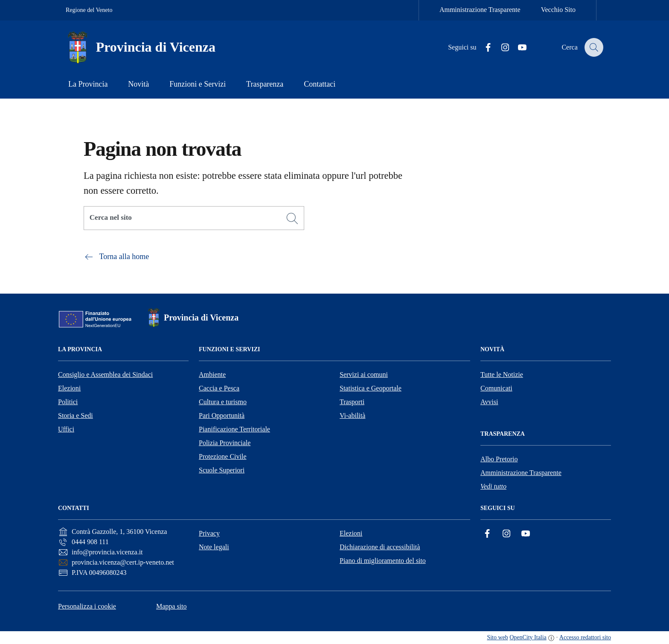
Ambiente (212, 374)
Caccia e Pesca (219, 388)
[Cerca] (292, 219)
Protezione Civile (223, 456)
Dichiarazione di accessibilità (380, 547)
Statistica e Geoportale (371, 388)
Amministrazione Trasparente (480, 10)
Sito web (497, 637)
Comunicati (496, 388)
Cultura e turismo (223, 402)
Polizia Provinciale (225, 443)
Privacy (209, 533)
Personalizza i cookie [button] (87, 606)
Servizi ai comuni (364, 374)
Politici (68, 402)
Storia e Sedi (76, 415)
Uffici (66, 429)
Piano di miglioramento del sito (383, 561)
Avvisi (489, 402)
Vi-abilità (352, 415)
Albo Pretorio (499, 459)
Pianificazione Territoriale (234, 429)
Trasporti (352, 402)
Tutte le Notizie (502, 374)
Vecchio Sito (558, 10)
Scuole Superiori (222, 470)
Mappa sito (172, 606)
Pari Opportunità (222, 415)
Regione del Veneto (89, 10)
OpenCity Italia (528, 637)
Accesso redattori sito (585, 637)
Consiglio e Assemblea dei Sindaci (105, 374)
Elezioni (69, 388)
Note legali (214, 547)
